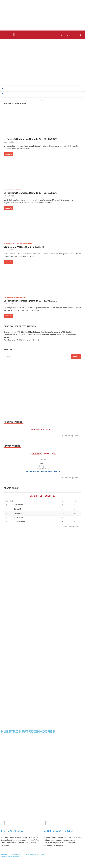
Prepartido (18, 190)
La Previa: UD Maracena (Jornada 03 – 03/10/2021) (31, 193)
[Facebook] (71, 855)
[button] (14, 34)
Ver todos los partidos (70, 435)
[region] (42, 72)
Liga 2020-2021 (18, 244)
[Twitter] (71, 860)
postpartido (28, 244)
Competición (8, 244)
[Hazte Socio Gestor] (4, 823)
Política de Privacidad (58, 831)
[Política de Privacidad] (46, 823)
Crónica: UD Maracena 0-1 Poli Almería (24, 247)
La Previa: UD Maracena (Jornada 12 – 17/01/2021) (31, 301)
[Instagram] (71, 865)
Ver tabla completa (71, 527)
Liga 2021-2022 (8, 136)
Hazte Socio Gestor (14, 831)
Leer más (8, 154)
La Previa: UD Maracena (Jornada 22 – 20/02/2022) (31, 139)
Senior (25, 298)
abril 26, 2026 (42, 460)
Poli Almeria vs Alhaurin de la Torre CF (43, 472)
